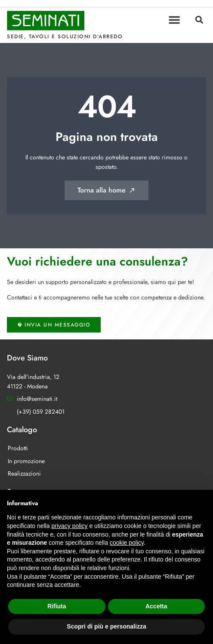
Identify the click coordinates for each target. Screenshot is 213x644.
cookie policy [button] (127, 543)
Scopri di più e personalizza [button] (106, 626)
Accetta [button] (156, 606)
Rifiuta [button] (57, 606)
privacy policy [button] (70, 526)
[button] (174, 20)
